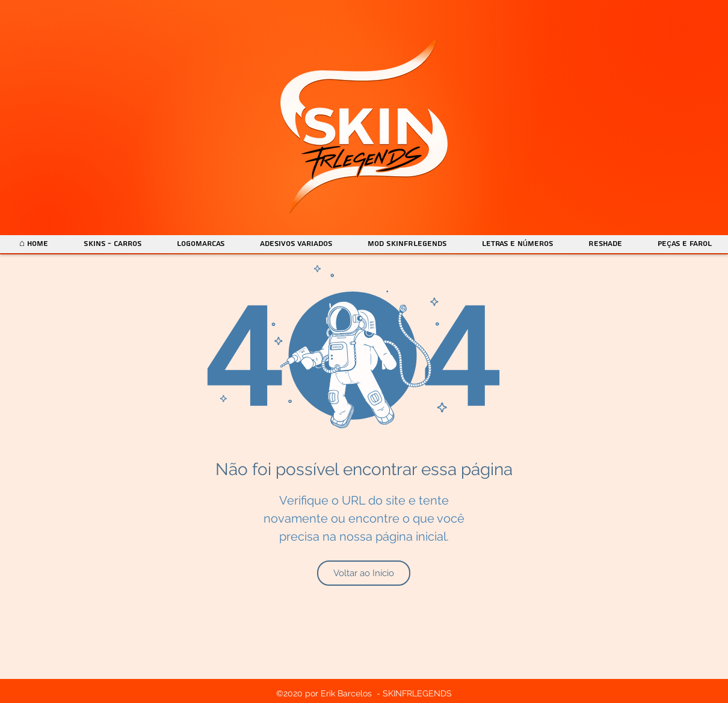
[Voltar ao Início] (364, 573)
